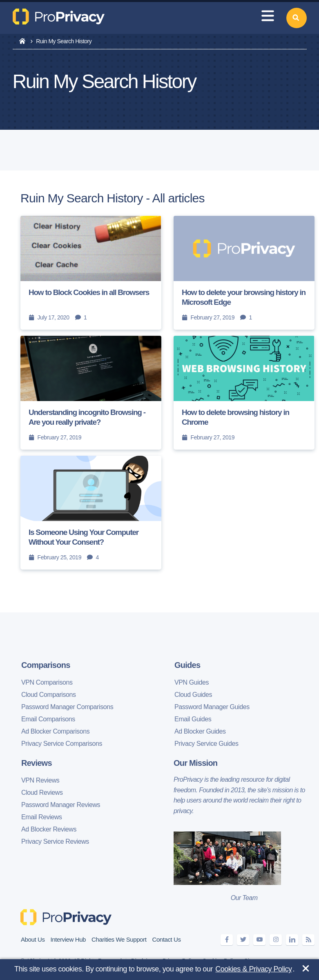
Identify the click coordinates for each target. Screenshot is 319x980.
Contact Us (166, 939)
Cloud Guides (193, 695)
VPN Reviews (40, 780)
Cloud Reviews (42, 793)
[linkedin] (292, 940)
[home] (22, 42)
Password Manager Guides (212, 707)
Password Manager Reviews (61, 805)
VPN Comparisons (47, 682)
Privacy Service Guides (206, 744)
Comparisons (46, 665)
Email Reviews (42, 817)
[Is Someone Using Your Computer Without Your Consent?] (91, 513)
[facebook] (227, 940)
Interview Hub (68, 939)
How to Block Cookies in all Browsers (89, 292)
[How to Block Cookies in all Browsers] (91, 273)
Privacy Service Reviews (55, 841)
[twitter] (243, 940)
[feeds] (308, 940)
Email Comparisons (48, 719)
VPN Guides (192, 682)
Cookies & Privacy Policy (253, 969)
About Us (33, 939)
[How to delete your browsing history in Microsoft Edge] (244, 273)
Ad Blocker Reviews (49, 829)
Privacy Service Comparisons (62, 744)
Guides (187, 665)
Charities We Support (119, 939)
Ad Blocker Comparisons (55, 731)
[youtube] (259, 940)
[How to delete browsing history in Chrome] (244, 393)
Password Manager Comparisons (67, 707)
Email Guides (193, 719)
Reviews (37, 763)
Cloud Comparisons (49, 695)
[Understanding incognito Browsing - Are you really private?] (91, 393)
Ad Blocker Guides (200, 731)
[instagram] (276, 940)
